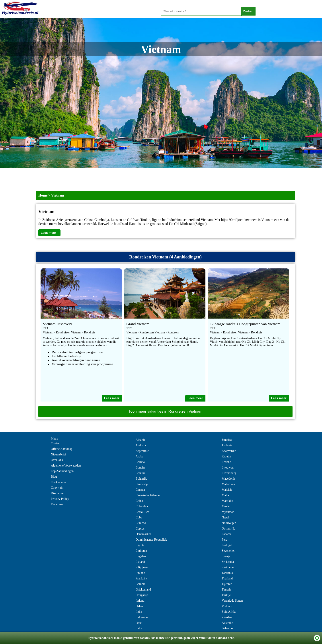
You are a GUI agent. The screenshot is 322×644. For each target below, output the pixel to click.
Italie (139, 628)
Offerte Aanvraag (61, 449)
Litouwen (228, 468)
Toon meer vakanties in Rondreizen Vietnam (165, 411)
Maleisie (227, 490)
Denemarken (144, 534)
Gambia (141, 584)
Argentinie (142, 451)
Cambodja (142, 484)
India (139, 612)
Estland (140, 562)
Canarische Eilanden (148, 495)
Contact (56, 443)
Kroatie (226, 456)
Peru (224, 540)
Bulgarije (141, 479)
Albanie (141, 440)
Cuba (139, 517)
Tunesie (226, 590)
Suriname (228, 567)
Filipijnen (142, 567)
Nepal (225, 517)
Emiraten (141, 551)
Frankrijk (141, 578)
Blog (54, 477)
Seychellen (228, 551)
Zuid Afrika (229, 612)
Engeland (141, 556)
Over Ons (57, 460)
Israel (139, 623)
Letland (226, 462)
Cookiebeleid (59, 482)
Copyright (57, 488)
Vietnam (227, 606)
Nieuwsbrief (58, 454)
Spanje (226, 556)
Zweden (227, 617)
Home (43, 195)
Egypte (140, 545)
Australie (227, 623)
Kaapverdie (229, 451)
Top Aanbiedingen (62, 471)
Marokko (227, 501)
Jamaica (227, 440)
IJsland (140, 606)
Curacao (141, 523)
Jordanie (227, 445)
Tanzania (227, 573)
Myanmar (228, 512)
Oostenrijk (228, 529)
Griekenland (143, 590)
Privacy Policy (60, 499)
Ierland (140, 601)
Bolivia (140, 462)
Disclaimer (58, 493)
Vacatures (57, 504)
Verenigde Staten (232, 601)
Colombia (142, 506)
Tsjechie (227, 584)
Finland (140, 573)
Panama (226, 534)
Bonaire (141, 468)
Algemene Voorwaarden (66, 466)
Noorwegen (229, 523)
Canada (140, 490)
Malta (225, 495)
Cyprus (140, 529)
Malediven (228, 484)
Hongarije (142, 595)
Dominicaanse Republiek (151, 540)
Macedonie (228, 479)
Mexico (226, 506)
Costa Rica (142, 512)
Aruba (140, 456)
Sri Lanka (228, 562)
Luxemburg (229, 473)
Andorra (141, 445)
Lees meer (48, 233)
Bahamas (227, 628)
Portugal (227, 545)
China (139, 501)
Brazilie (141, 473)
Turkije (226, 595)
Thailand (227, 578)
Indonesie (142, 617)
